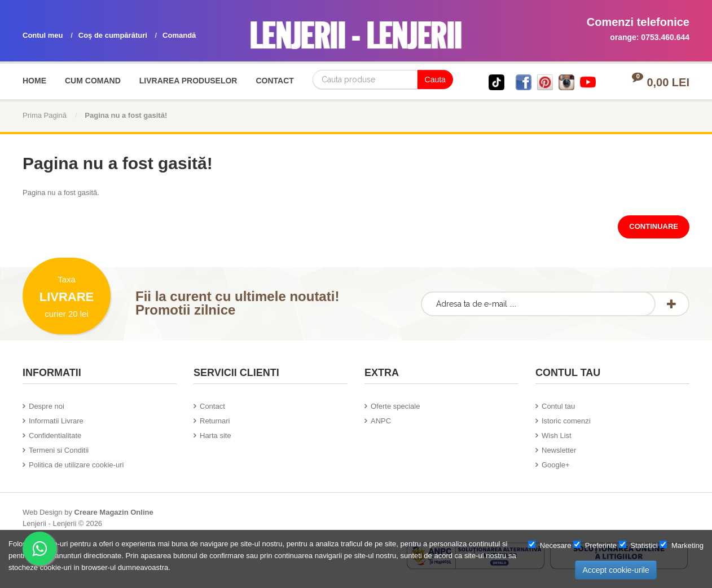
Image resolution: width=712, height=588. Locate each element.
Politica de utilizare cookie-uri (76, 465)
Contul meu (43, 35)
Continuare (654, 226)
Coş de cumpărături (113, 35)
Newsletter (559, 450)
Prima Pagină (45, 115)
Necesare (550, 545)
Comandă (179, 35)
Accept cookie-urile (616, 570)
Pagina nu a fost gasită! (126, 115)
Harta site (216, 436)
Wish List (557, 436)
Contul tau (558, 406)
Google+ (556, 465)
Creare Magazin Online (114, 512)
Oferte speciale (395, 406)
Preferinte (595, 545)
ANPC (381, 421)
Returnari (215, 421)
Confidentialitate (55, 436)
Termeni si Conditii (59, 450)
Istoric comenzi (566, 421)
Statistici (638, 545)
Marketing (682, 545)
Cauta (435, 79)
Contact (212, 406)
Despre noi (47, 406)
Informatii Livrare (56, 421)
